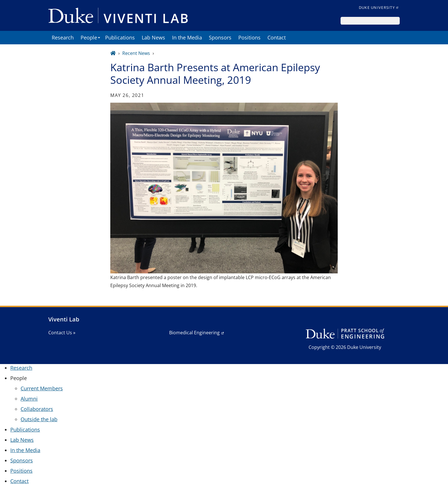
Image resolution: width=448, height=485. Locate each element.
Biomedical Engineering (194, 333)
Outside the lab (39, 419)
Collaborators (37, 409)
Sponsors (220, 37)
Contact (277, 37)
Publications (120, 37)
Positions (249, 37)
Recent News (136, 53)
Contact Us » (62, 333)
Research (63, 37)
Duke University (377, 7)
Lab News (153, 37)
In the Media (187, 37)
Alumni (29, 399)
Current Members (42, 388)
